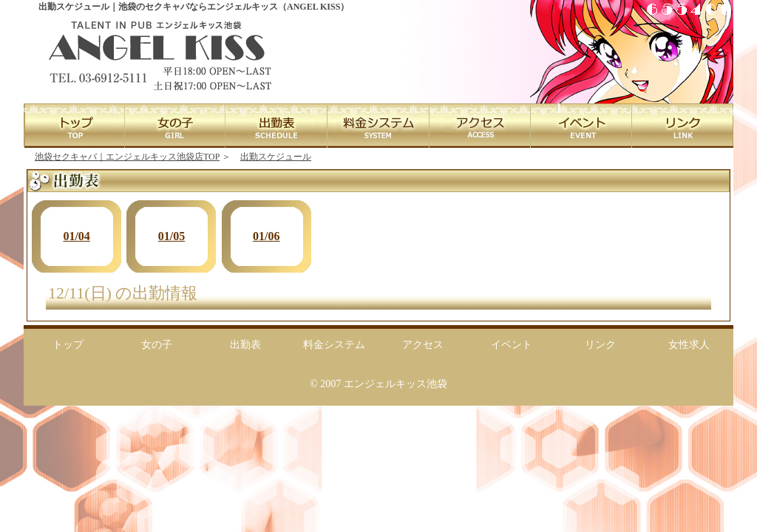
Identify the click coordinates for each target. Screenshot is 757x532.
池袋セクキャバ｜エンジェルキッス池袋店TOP (127, 157)
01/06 (266, 236)
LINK (682, 126)
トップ (68, 345)
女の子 (157, 345)
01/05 (172, 236)
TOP (74, 126)
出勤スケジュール (276, 157)
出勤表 (245, 345)
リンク (600, 345)
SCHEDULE (277, 126)
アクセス (423, 345)
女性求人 (689, 345)
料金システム (334, 345)
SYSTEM (378, 126)
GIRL (176, 126)
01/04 (76, 236)
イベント (512, 345)
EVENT (581, 126)
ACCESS (479, 126)
